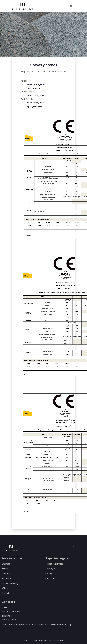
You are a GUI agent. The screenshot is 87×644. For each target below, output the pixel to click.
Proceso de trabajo (10, 583)
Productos (7, 578)
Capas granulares (34, 88)
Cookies (49, 574)
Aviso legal (50, 569)
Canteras (6, 574)
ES (72, 6)
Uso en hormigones (35, 84)
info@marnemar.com (11, 611)
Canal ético (50, 578)
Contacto (6, 593)
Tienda (5, 569)
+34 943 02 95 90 (9, 619)
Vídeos (5, 588)
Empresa (6, 564)
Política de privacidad (55, 564)
